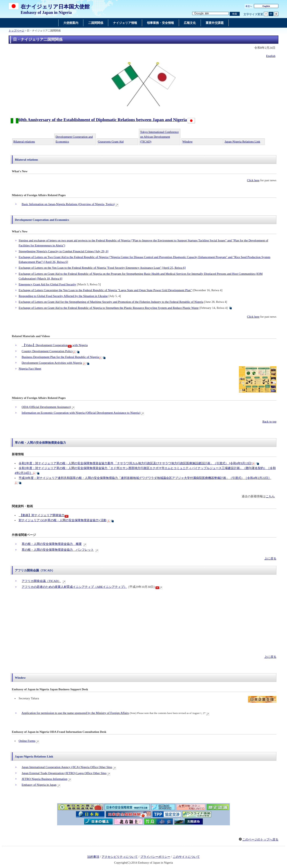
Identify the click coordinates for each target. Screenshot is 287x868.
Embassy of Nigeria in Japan (39, 785)
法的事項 (93, 857)
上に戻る (270, 559)
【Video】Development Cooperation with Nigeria (55, 345)
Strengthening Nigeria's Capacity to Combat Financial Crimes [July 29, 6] (64, 251)
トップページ (16, 31)
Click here (253, 180)
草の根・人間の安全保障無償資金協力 (40, 443)
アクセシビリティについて (120, 857)
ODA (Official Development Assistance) (46, 407)
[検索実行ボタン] (235, 14)
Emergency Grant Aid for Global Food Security (47, 284)
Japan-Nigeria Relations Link (242, 142)
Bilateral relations (24, 142)
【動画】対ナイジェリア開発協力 (44, 515)
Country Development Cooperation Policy (47, 351)
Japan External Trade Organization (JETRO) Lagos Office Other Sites (64, 773)
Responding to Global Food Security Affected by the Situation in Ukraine (63, 296)
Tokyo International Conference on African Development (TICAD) (159, 137)
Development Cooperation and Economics (42, 220)
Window (187, 142)
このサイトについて (186, 857)
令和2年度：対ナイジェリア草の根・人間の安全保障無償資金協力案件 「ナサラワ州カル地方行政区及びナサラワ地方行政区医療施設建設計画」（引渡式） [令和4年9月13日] (135, 463)
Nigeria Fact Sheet (30, 369)
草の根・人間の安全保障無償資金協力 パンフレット (58, 550)
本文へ (249, 6)
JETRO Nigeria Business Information (44, 779)
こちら (270, 496)
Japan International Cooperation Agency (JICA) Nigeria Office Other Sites (67, 767)
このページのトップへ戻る (260, 840)
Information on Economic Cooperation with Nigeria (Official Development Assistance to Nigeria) (81, 413)
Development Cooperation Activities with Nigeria (52, 363)
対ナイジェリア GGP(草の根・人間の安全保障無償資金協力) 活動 (63, 520)
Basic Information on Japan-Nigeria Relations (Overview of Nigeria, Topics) (68, 204)
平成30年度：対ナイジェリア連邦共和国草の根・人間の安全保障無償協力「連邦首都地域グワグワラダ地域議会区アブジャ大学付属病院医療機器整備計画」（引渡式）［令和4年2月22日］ (145, 478)
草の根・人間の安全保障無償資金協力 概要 (52, 544)
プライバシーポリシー (155, 857)
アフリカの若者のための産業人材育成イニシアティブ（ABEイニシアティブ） (74, 587)
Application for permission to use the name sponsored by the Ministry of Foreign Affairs (75, 713)
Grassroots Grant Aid (111, 142)
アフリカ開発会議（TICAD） (35, 570)
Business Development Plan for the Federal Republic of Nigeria (60, 357)
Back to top (269, 422)
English (266, 6)
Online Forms (27, 741)
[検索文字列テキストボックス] (210, 14)
